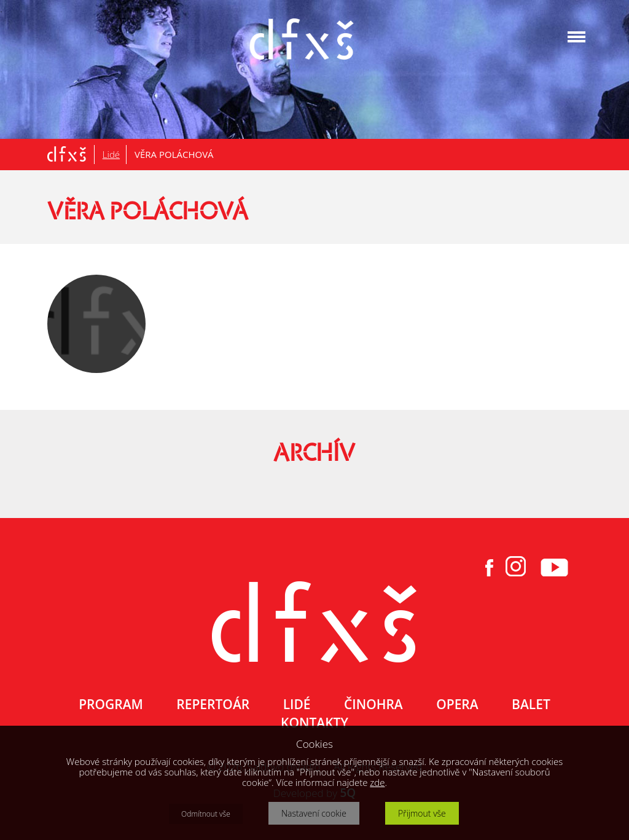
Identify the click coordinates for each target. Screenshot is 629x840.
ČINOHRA (373, 704)
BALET (531, 704)
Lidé (111, 154)
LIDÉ (297, 704)
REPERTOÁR (213, 704)
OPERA (457, 704)
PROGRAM (111, 704)
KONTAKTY (314, 723)
